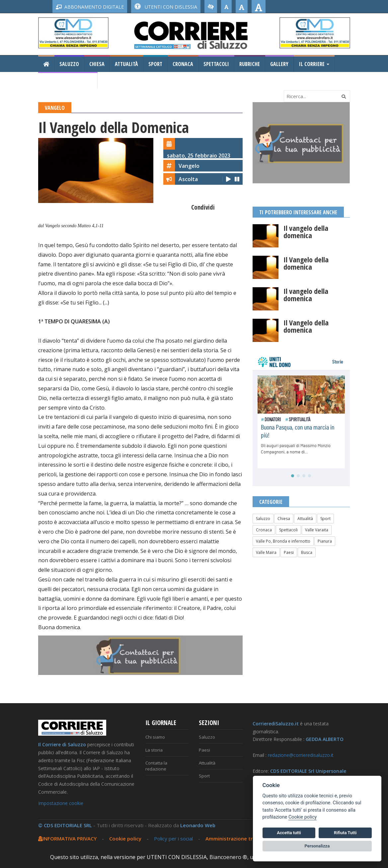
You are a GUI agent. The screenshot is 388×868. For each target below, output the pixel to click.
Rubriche (250, 64)
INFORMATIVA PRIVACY (67, 838)
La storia (154, 750)
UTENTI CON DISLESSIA (166, 7)
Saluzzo (69, 64)
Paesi (289, 552)
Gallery (279, 64)
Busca (307, 552)
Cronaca (183, 64)
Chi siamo (155, 737)
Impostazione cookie (61, 803)
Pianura (325, 541)
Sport (155, 64)
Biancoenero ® (228, 857)
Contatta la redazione (156, 766)
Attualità (126, 64)
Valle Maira (266, 552)
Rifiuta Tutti (345, 833)
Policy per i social (173, 838)
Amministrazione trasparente (242, 838)
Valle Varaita (317, 530)
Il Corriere (314, 64)
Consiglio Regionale (68, 81)
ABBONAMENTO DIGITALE (90, 7)
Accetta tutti (289, 833)
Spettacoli (216, 64)
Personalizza (317, 846)
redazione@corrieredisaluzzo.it (301, 755)
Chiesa (97, 64)
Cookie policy (125, 838)
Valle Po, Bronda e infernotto (283, 541)
